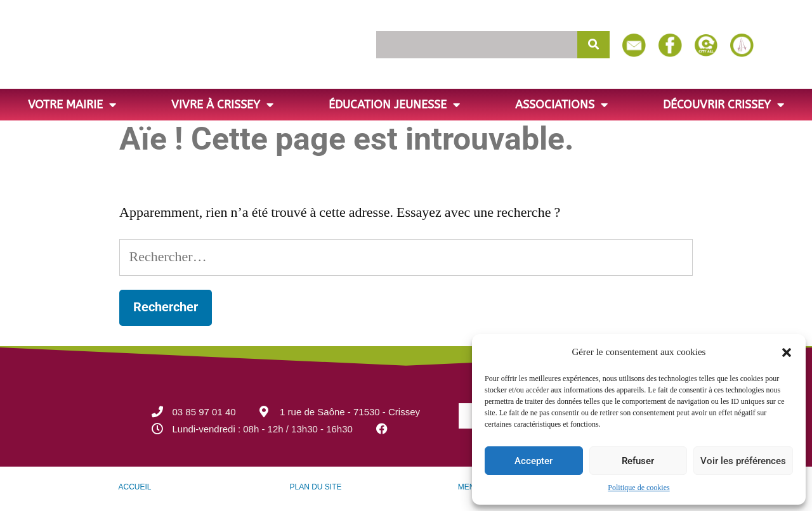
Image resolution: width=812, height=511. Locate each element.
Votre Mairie (72, 105)
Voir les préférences (743, 461)
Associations (561, 105)
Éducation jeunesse (394, 105)
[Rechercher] (594, 45)
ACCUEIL (134, 487)
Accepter (534, 461)
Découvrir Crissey (724, 105)
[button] (787, 353)
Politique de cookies (638, 488)
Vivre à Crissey (222, 105)
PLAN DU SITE (315, 487)
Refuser (638, 461)
